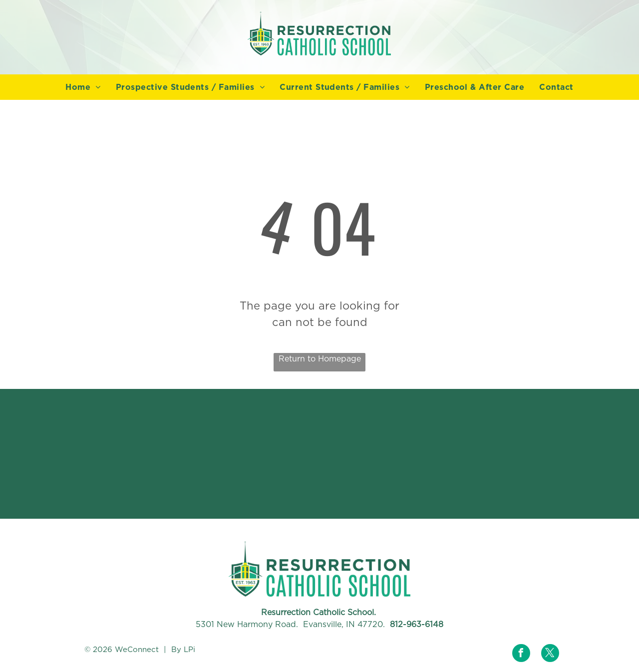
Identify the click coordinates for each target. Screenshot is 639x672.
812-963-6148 (417, 624)
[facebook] (521, 654)
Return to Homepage (320, 359)
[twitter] (550, 654)
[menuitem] (83, 87)
